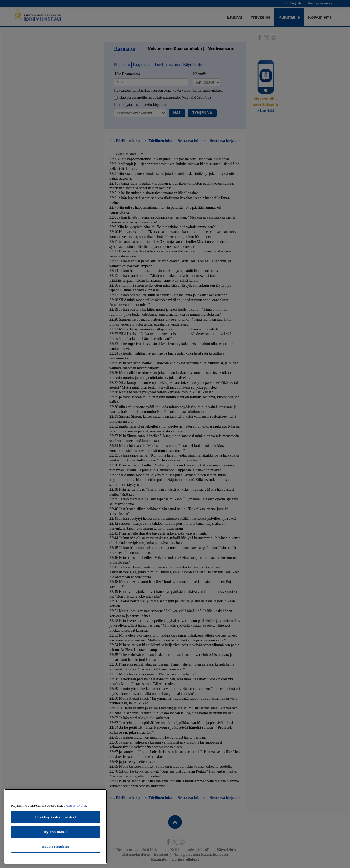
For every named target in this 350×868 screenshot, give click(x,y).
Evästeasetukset (56, 847)
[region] (56, 826)
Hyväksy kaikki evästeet (56, 817)
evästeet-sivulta (75, 805)
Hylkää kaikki (56, 832)
